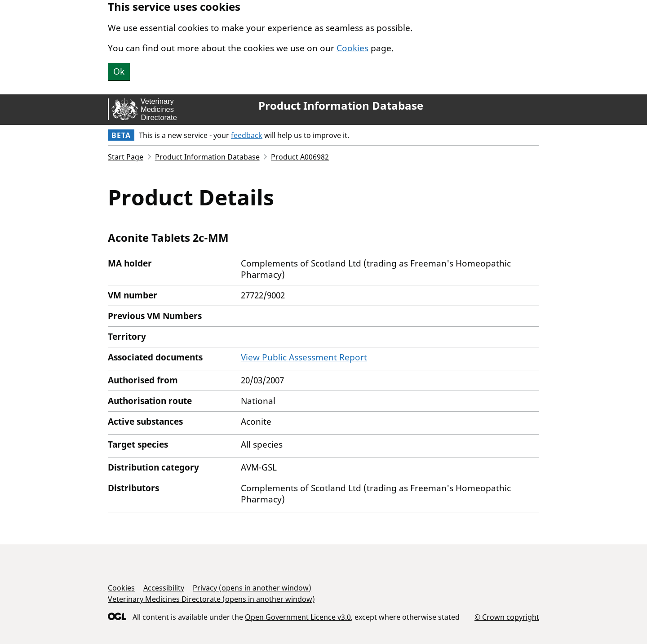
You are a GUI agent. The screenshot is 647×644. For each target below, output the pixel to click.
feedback (247, 135)
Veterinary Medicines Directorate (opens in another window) (211, 599)
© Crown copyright (507, 617)
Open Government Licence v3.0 (298, 617)
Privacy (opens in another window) (252, 588)
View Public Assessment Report (304, 357)
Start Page (126, 157)
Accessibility (164, 588)
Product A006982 (300, 157)
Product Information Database (341, 106)
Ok (119, 71)
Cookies (352, 48)
